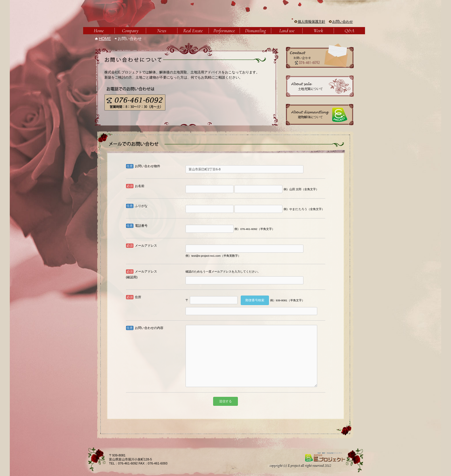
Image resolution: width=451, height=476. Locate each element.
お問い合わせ (343, 22)
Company (130, 31)
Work (318, 31)
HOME (105, 39)
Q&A (349, 31)
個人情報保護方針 (312, 22)
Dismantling (255, 31)
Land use (287, 31)
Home (99, 31)
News (162, 31)
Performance (224, 31)
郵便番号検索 (255, 300)
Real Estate (193, 31)
